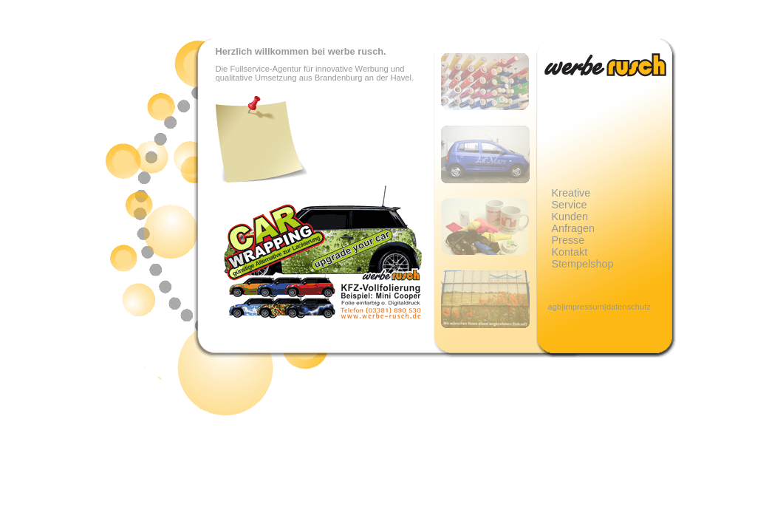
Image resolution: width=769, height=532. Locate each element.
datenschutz (629, 307)
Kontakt (570, 252)
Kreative (571, 193)
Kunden (570, 216)
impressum (584, 307)
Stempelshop (583, 264)
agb (555, 307)
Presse (568, 240)
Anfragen (573, 228)
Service (570, 205)
